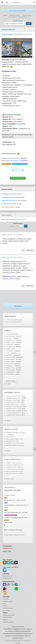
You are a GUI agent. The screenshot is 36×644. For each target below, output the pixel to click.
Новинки (8, 331)
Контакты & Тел (11, 347)
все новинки (8, 384)
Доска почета (6, 611)
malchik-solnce (28, 34)
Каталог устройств (8, 601)
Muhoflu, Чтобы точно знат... (14, 463)
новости (17, 393)
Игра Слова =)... (11, 437)
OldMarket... (10, 355)
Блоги (4, 604)
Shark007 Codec (11, 340)
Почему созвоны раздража (14, 411)
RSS (21, 21)
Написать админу (8, 617)
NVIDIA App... (10, 345)
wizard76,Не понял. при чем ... (15, 467)
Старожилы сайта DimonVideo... (15, 443)
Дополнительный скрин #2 (11, 161)
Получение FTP (7, 578)
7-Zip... (8, 353)
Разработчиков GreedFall (13, 415)
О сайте (5, 606)
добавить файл (11, 381)
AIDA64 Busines (11, 336)
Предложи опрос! (19, 535)
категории (16, 21)
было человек (21, 219)
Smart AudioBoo (11, 370)
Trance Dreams (11, 359)
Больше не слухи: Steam (13, 396)
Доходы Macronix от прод (13, 409)
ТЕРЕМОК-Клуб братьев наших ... (16, 433)
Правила (5, 620)
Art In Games (18, 122)
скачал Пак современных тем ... (15, 465)
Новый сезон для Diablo (13, 402)
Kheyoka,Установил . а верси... (15, 473)
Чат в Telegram (7, 164)
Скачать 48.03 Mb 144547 (18, 178)
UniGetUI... (9, 338)
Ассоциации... (10, 435)
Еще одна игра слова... (13, 441)
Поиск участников (8, 608)
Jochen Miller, (10, 374)
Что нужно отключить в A (13, 413)
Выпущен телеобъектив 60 (14, 407)
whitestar (8, 257)
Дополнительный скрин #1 (11, 158)
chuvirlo (7, 235)
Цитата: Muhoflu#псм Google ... (15, 471)
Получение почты (8, 576)
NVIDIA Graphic (11, 343)
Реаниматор (6, 599)
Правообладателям (8, 622)
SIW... (8, 334)
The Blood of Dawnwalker (13, 400)
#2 (2, 235)
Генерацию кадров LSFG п (14, 398)
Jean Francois (10, 364)
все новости (8, 421)
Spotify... (9, 349)
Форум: (20, 164)
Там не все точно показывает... (15, 469)
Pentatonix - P (10, 366)
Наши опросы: (10, 488)
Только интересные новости (13, 322)
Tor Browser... (10, 351)
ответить (30, 250)
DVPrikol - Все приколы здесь (14, 320)
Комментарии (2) (9, 535)
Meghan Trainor (11, 368)
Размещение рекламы (9, 615)
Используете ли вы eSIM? (17, 11)
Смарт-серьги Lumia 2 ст (13, 404)
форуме (15, 429)
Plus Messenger (11, 357)
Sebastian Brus (10, 372)
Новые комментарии (12, 459)
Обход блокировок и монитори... (15, 445)
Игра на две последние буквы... (15, 439)
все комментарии (9, 479)
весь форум (8, 451)
